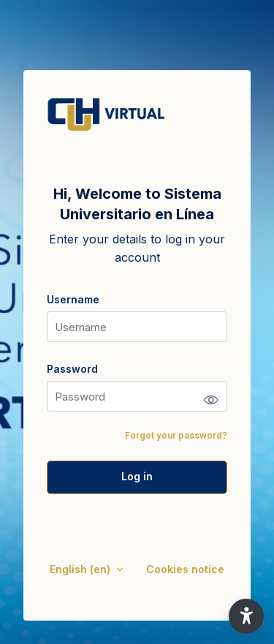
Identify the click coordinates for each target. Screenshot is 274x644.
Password (72, 369)
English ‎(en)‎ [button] (81, 569)
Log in (137, 476)
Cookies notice (185, 569)
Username (73, 299)
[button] (246, 616)
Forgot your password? (176, 435)
